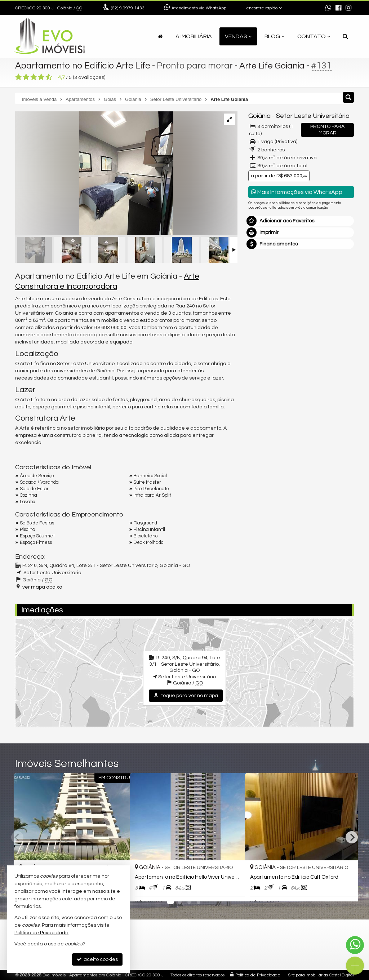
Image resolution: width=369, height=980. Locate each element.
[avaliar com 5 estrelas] (49, 77)
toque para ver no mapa (186, 695)
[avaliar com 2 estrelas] (26, 77)
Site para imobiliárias (308, 975)
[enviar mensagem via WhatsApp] (328, 8)
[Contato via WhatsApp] (355, 945)
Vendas (238, 36)
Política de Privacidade (258, 975)
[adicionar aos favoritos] (232, 890)
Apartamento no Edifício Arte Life (84, 66)
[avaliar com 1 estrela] (19, 77)
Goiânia (259, 116)
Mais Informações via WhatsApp (297, 192)
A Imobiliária (194, 36)
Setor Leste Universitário (313, 116)
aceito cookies (97, 959)
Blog (274, 36)
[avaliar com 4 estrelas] (41, 77)
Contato (314, 36)
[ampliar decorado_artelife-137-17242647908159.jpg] (94, 174)
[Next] (352, 837)
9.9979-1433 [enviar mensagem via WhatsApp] (128, 8)
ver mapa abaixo (42, 587)
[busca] (345, 36)
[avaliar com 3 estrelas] (34, 77)
